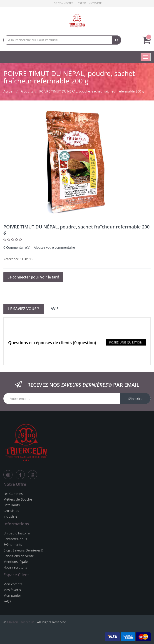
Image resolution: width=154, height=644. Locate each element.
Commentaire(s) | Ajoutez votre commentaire (39, 247)
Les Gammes (13, 494)
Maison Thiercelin (21, 622)
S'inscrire (135, 399)
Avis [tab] (55, 309)
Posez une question (126, 342)
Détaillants (12, 505)
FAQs (7, 601)
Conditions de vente (19, 556)
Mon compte (13, 584)
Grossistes (11, 511)
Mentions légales (16, 562)
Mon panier (12, 595)
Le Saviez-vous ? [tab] (24, 309)
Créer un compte (90, 3)
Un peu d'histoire (17, 533)
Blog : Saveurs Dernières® (23, 550)
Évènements (13, 545)
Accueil (9, 91)
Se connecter (64, 3)
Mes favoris (12, 590)
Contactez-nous (15, 539)
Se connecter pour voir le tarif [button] (33, 277)
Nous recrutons (15, 567)
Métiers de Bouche (18, 499)
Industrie (10, 516)
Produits (27, 91)
